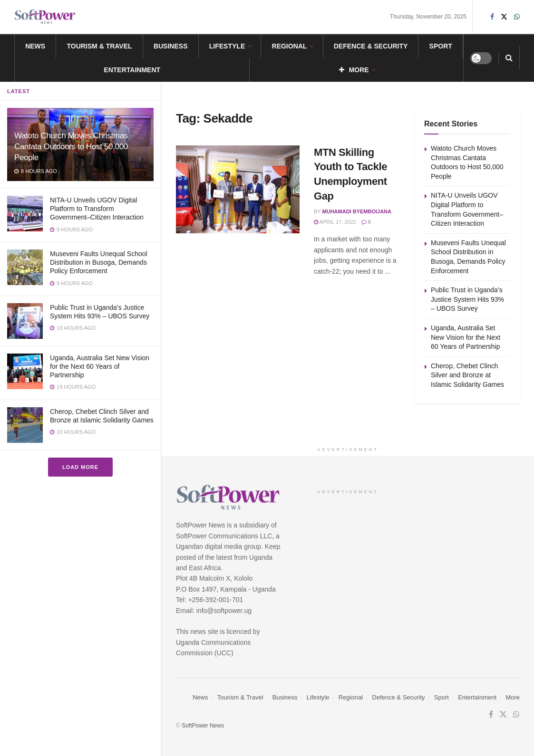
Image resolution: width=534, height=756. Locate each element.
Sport (441, 46)
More (354, 70)
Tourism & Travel (99, 46)
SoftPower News (203, 726)
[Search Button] (509, 58)
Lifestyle (227, 46)
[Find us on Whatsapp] (516, 715)
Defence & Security (371, 46)
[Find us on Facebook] (491, 715)
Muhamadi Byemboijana (357, 211)
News (35, 46)
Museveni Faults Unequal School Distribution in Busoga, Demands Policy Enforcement (99, 262)
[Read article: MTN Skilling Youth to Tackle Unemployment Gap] (238, 190)
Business (171, 46)
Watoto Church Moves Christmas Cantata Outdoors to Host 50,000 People (71, 147)
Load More (80, 467)
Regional (290, 46)
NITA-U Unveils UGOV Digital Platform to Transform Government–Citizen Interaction (97, 209)
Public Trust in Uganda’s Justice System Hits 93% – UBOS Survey (467, 299)
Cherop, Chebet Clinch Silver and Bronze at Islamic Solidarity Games (467, 375)
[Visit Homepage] (45, 17)
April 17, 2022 (335, 222)
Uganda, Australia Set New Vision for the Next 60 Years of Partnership (100, 366)
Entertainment (132, 70)
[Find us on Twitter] (503, 715)
